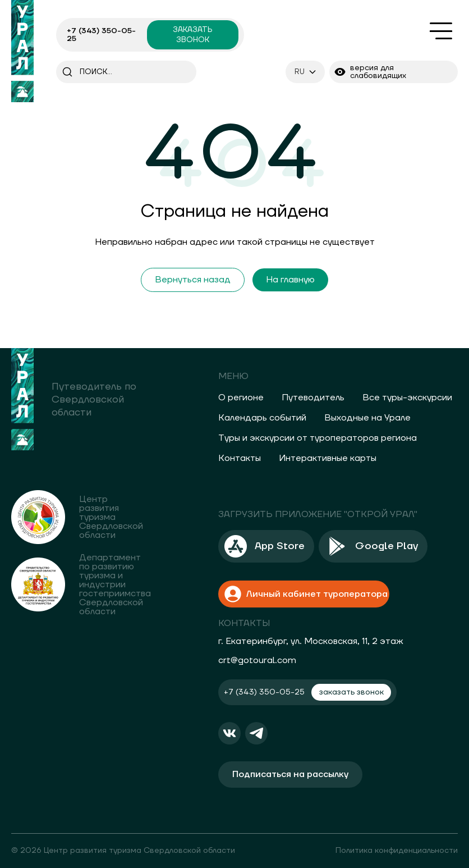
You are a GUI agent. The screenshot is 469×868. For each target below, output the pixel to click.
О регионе (241, 398)
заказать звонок (192, 35)
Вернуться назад (193, 280)
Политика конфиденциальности (397, 851)
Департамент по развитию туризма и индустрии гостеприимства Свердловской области (115, 584)
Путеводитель (313, 398)
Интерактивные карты (328, 458)
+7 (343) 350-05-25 (101, 35)
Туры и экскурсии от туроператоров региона (318, 438)
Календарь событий (262, 418)
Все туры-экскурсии (407, 398)
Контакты (240, 458)
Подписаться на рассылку (290, 774)
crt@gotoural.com (257, 660)
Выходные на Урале (367, 418)
